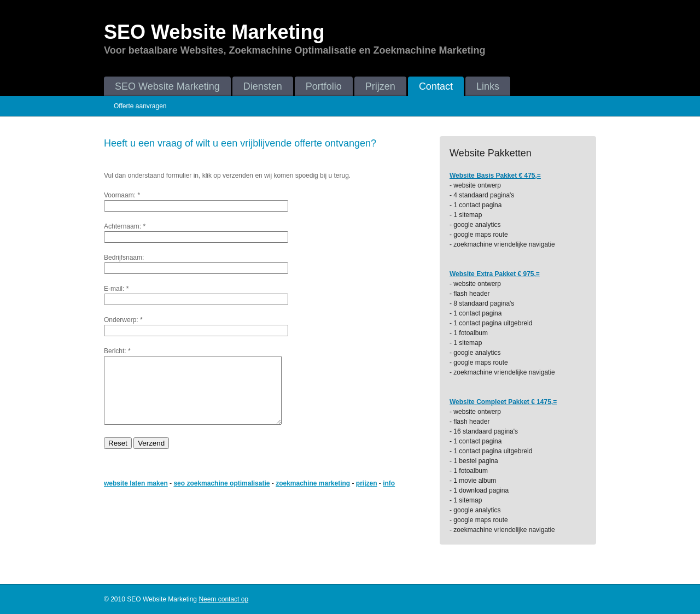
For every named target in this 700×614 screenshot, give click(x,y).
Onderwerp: (121, 320)
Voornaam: (120, 195)
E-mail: (114, 289)
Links (488, 86)
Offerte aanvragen (140, 106)
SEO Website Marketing (167, 86)
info (389, 496)
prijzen (367, 496)
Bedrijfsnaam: (124, 258)
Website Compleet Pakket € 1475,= (503, 402)
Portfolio (324, 86)
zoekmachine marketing (313, 496)
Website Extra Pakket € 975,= (495, 274)
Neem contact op (223, 599)
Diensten (263, 86)
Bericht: (115, 351)
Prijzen (380, 86)
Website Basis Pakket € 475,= (495, 176)
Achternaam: (122, 226)
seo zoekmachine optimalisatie (221, 496)
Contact (436, 86)
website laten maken (136, 496)
